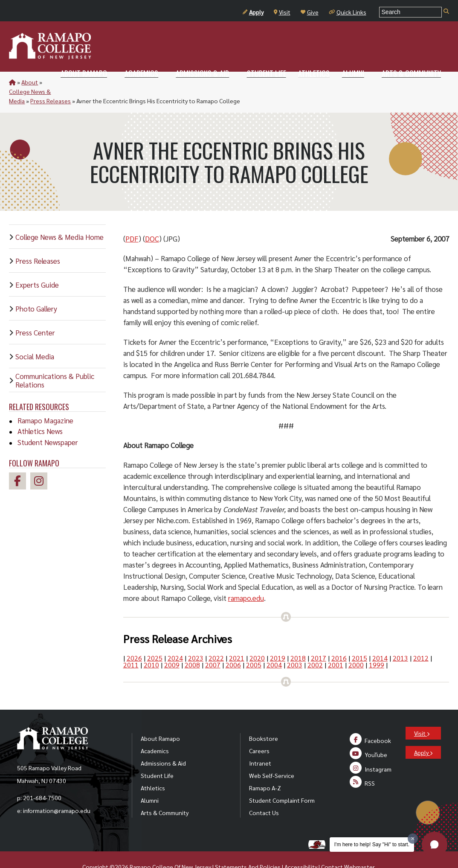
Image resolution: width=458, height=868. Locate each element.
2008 (192, 646)
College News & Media (73, 82)
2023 (196, 639)
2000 (356, 646)
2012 (421, 639)
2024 (175, 639)
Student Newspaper (48, 423)
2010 (151, 646)
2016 (339, 639)
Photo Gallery (36, 290)
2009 (172, 646)
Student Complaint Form (282, 781)
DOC (152, 220)
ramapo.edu (246, 579)
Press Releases (128, 82)
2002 (315, 646)
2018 (298, 639)
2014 (380, 639)
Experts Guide (37, 266)
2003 (295, 646)
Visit (282, 12)
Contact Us (264, 794)
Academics (155, 732)
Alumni (150, 781)
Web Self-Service (272, 757)
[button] (435, 845)
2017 (319, 639)
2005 (254, 646)
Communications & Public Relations (55, 361)
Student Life (157, 757)
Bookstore (264, 719)
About (30, 82)
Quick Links (348, 12)
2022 (216, 639)
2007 (213, 646)
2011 (131, 646)
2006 (233, 646)
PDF (132, 220)
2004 (274, 646)
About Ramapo (160, 719)
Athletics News (40, 412)
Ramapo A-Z (265, 769)
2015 (359, 639)
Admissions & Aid (163, 744)
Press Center (35, 314)
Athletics (153, 769)
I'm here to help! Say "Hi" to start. (372, 845)
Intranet (260, 744)
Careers (259, 732)
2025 (155, 639)
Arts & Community (165, 794)
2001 (336, 646)
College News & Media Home (59, 218)
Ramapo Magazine (45, 402)
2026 (134, 639)
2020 (257, 639)
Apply (253, 12)
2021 (237, 639)
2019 (278, 639)
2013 (400, 639)
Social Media (35, 338)
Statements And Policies (248, 848)
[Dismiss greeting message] (413, 839)
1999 (377, 646)
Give (310, 12)
